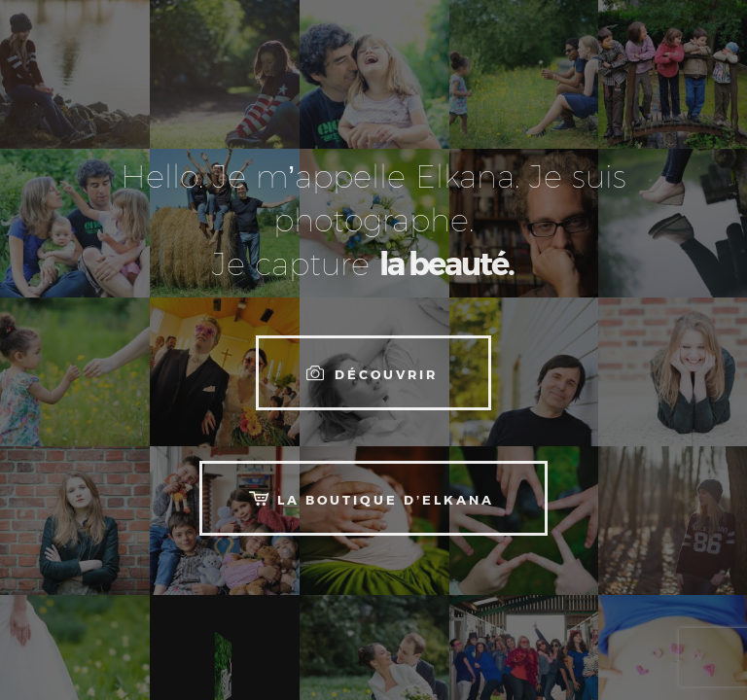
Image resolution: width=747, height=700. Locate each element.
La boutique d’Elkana (370, 497)
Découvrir (370, 372)
